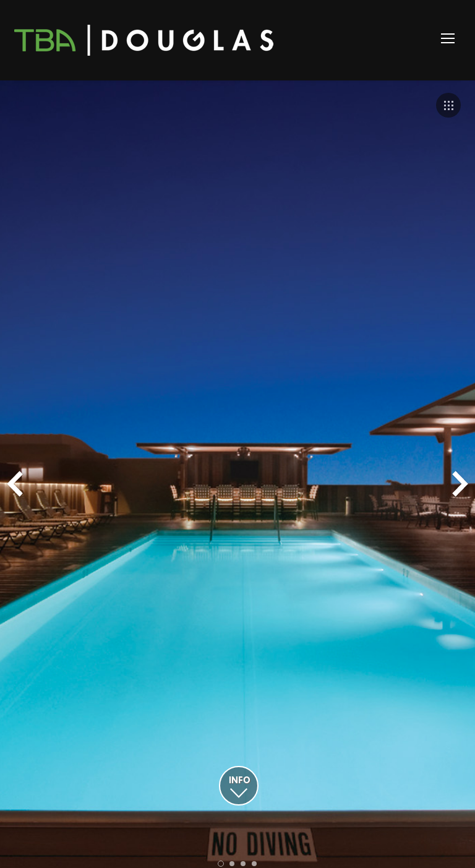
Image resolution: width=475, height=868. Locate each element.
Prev (15, 484)
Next (460, 484)
